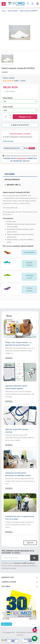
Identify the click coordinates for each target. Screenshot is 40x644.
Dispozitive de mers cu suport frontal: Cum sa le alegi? (20, 518)
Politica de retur (8, 141)
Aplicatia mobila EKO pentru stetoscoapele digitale (16, 387)
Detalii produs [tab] (12, 180)
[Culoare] (20, 110)
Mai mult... (9, 358)
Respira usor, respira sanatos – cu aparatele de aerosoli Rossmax (18, 344)
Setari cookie (7, 624)
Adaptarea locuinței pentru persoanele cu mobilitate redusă (18, 474)
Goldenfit (5, 72)
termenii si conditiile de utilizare (24, 563)
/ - (20, 81)
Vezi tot (30, 543)
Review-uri (13, 185)
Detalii (32, 148)
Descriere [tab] (10, 174)
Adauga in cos (25, 117)
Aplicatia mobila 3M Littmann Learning (17, 431)
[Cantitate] (6, 117)
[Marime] (20, 101)
